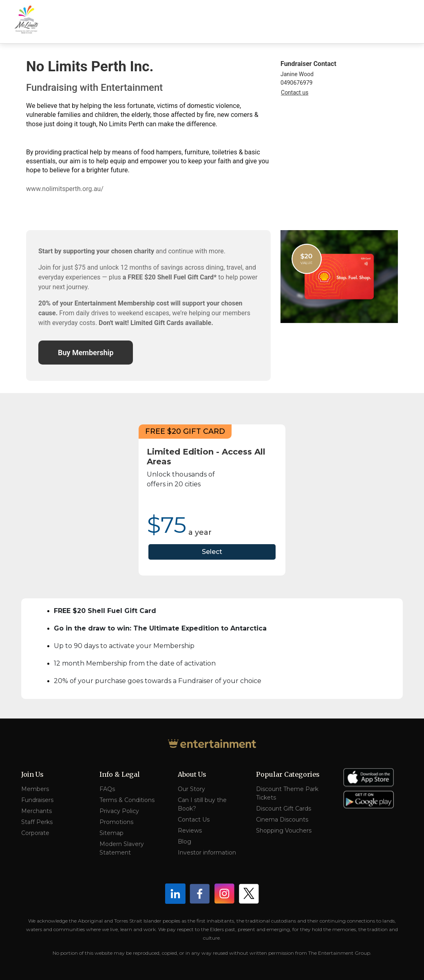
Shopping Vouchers (284, 831)
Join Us (32, 774)
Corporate (35, 833)
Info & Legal (120, 774)
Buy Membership (86, 353)
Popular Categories (288, 774)
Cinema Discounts (282, 820)
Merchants (36, 811)
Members (35, 789)
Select (212, 552)
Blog (184, 842)
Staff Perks (37, 822)
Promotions (116, 822)
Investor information (207, 853)
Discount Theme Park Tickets (287, 793)
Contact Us (194, 820)
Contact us (295, 92)
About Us (192, 774)
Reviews (190, 831)
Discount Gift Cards (284, 809)
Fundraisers (37, 800)
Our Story (191, 789)
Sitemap (112, 833)
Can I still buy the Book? (202, 804)
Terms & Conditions (127, 800)
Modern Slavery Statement (122, 848)
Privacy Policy (119, 811)
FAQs (107, 789)
